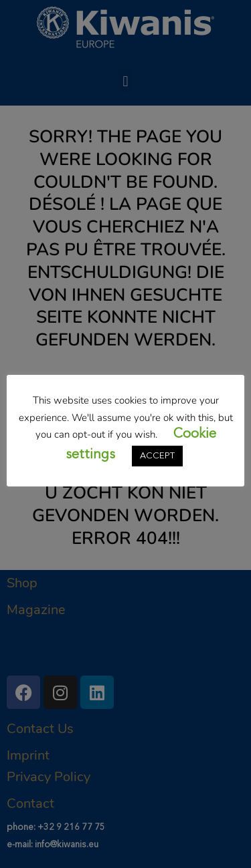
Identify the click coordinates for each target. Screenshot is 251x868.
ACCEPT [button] (157, 456)
